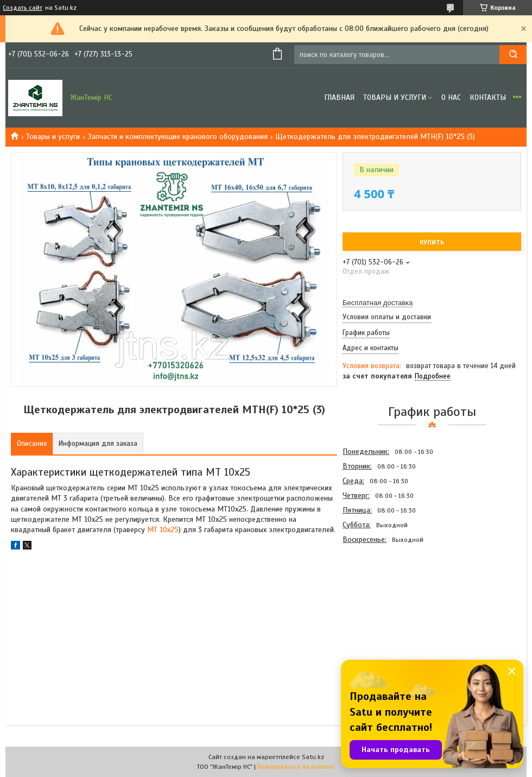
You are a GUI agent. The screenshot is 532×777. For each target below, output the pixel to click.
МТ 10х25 (163, 530)
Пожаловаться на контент (296, 767)
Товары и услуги (395, 97)
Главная (339, 97)
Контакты (488, 97)
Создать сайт (23, 8)
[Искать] (513, 55)
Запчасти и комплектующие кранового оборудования (178, 137)
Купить (432, 242)
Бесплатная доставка (378, 303)
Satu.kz (313, 757)
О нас (451, 97)
